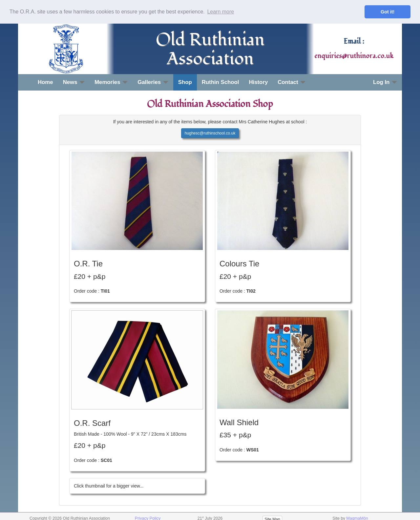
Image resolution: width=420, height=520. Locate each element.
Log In (385, 82)
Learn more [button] (220, 12)
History (258, 82)
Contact (292, 82)
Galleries (153, 82)
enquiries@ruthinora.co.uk (354, 56)
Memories (111, 82)
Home (45, 82)
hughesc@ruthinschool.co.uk (210, 133)
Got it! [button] (388, 12)
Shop (185, 82)
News (74, 82)
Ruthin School (220, 82)
